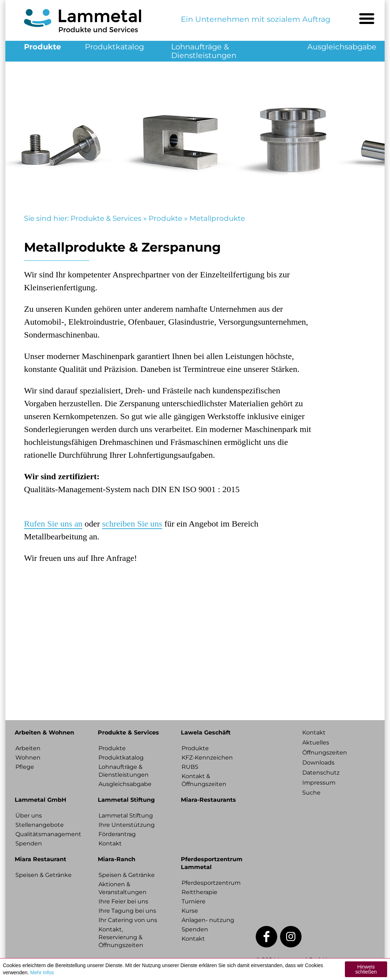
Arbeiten (28, 748)
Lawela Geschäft (206, 732)
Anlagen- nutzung (208, 920)
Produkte (42, 47)
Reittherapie (199, 892)
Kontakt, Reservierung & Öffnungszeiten (121, 937)
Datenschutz (321, 773)
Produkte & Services (106, 218)
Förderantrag (117, 834)
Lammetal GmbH (40, 800)
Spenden (29, 843)
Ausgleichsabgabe (342, 47)
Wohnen (28, 758)
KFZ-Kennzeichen (207, 758)
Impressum (319, 783)
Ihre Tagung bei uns (127, 911)
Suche (311, 793)
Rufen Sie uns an (53, 524)
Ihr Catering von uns (128, 920)
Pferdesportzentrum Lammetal (212, 863)
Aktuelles (316, 743)
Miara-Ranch (117, 859)
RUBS (190, 767)
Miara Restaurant (40, 859)
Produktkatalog (114, 47)
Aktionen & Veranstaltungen (122, 888)
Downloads (318, 763)
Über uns (29, 816)
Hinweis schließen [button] (366, 969)
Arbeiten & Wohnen (44, 732)
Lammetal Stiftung (126, 800)
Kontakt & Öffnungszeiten (204, 780)
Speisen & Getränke (44, 875)
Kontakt (110, 843)
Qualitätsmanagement (47, 834)
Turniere (194, 901)
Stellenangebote (40, 825)
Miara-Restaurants (208, 800)
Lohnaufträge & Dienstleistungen (204, 51)
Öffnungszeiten (325, 753)
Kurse (190, 911)
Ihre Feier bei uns (123, 901)
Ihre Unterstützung (127, 825)
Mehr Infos (42, 972)
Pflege (25, 767)
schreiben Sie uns (132, 524)
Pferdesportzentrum (211, 883)
